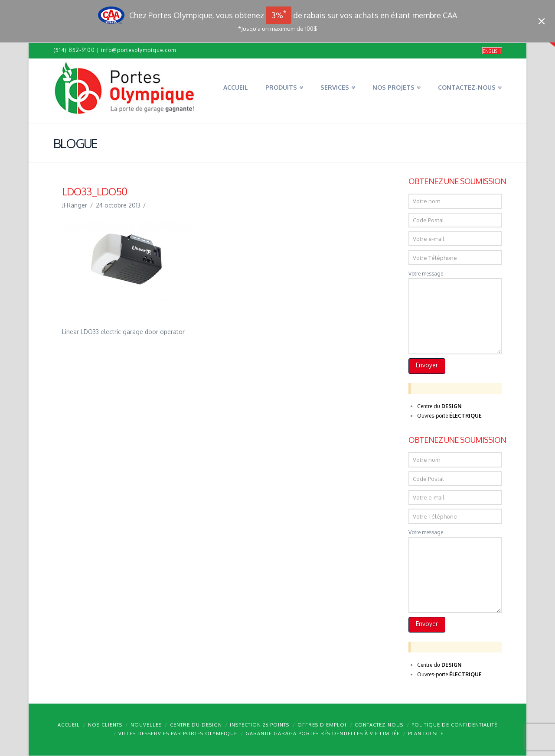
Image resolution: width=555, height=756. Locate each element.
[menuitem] (492, 51)
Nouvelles (146, 725)
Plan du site (426, 733)
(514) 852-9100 (74, 50)
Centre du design (196, 725)
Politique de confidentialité (454, 725)
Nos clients (105, 725)
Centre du (439, 406)
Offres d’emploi (322, 725)
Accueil (69, 725)
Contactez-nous (379, 725)
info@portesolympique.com (139, 50)
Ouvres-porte (449, 416)
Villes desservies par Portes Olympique (178, 733)
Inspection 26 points (260, 725)
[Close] (542, 21)
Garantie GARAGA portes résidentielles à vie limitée (323, 733)
